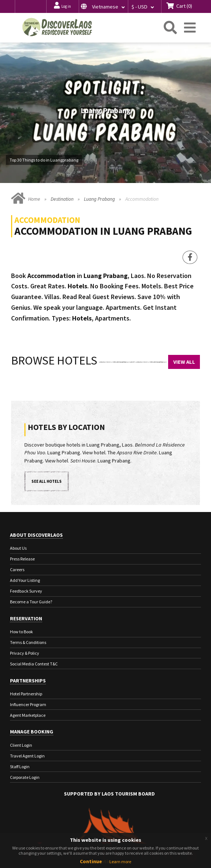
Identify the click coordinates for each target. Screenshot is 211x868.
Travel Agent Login (27, 756)
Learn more (120, 862)
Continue (91, 861)
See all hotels (47, 481)
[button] (103, 6)
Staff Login (20, 767)
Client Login (21, 745)
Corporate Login (25, 777)
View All (184, 362)
